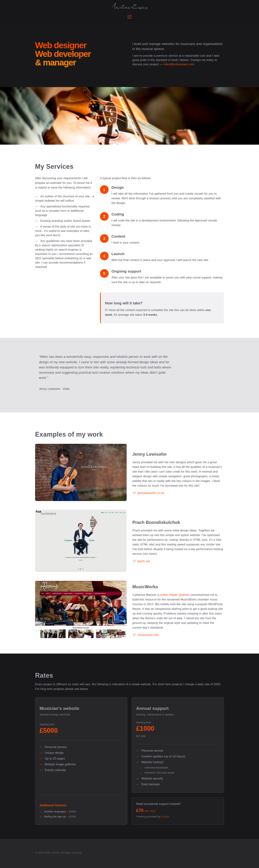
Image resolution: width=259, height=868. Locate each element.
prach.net (144, 561)
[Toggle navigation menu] (129, 17)
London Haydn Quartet (173, 595)
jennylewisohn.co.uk (151, 493)
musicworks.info (148, 635)
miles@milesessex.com (179, 64)
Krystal (165, 817)
